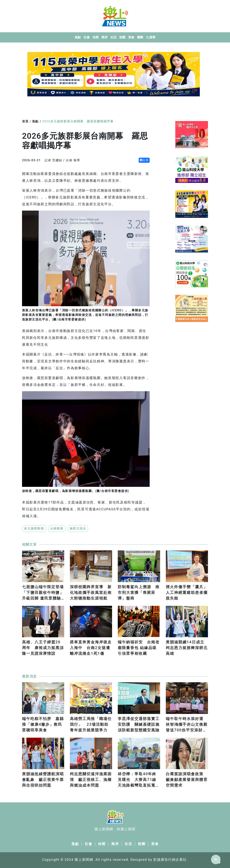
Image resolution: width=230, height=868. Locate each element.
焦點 (78, 37)
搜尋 (151, 37)
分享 (144, 160)
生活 (113, 37)
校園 (122, 37)
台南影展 (57, 528)
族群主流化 (78, 528)
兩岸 (105, 37)
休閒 (96, 37)
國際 (140, 37)
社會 (87, 37)
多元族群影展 (34, 528)
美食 (131, 37)
